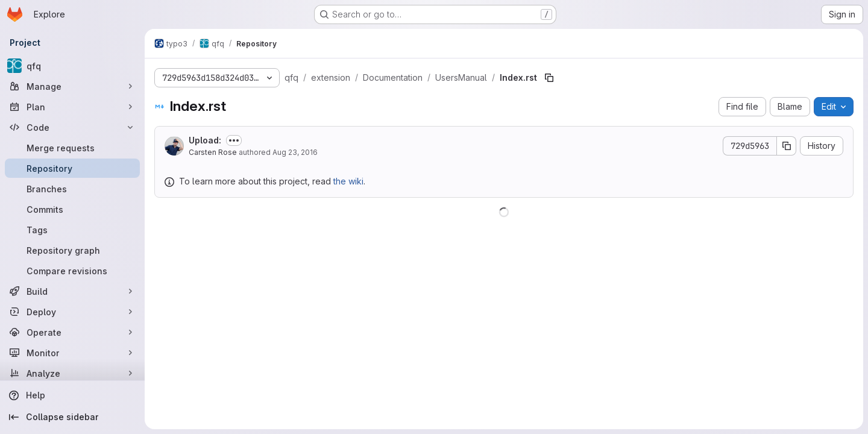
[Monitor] (72, 353)
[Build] (72, 291)
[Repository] (72, 168)
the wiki (348, 181)
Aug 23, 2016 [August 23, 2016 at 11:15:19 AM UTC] (295, 152)
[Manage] (72, 86)
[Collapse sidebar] (72, 417)
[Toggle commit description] (234, 140)
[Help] (72, 395)
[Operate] (72, 332)
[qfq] (72, 66)
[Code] (72, 127)
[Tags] (72, 230)
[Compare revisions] (72, 271)
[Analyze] (72, 373)
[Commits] (72, 209)
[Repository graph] (72, 250)
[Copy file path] (549, 78)
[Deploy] (72, 312)
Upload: (205, 140)
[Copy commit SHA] (787, 146)
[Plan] (72, 107)
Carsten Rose (213, 152)
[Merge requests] (72, 148)
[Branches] (72, 189)
